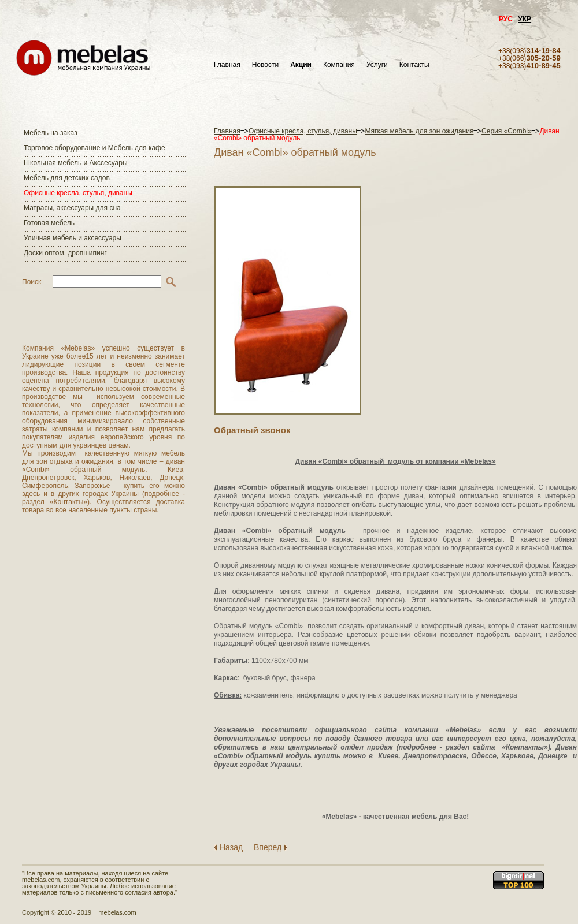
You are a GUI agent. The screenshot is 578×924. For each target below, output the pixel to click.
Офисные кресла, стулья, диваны (78, 193)
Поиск (32, 282)
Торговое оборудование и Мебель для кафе (95, 148)
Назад (231, 847)
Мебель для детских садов (67, 178)
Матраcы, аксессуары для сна (72, 208)
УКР (525, 19)
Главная (227, 65)
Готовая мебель (49, 223)
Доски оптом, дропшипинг (65, 253)
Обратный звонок (252, 430)
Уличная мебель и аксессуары (73, 238)
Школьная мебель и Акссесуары (76, 163)
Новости (265, 65)
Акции (301, 65)
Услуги (377, 65)
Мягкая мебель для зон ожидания (420, 131)
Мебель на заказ (51, 133)
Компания (339, 65)
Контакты (414, 65)
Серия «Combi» (507, 131)
